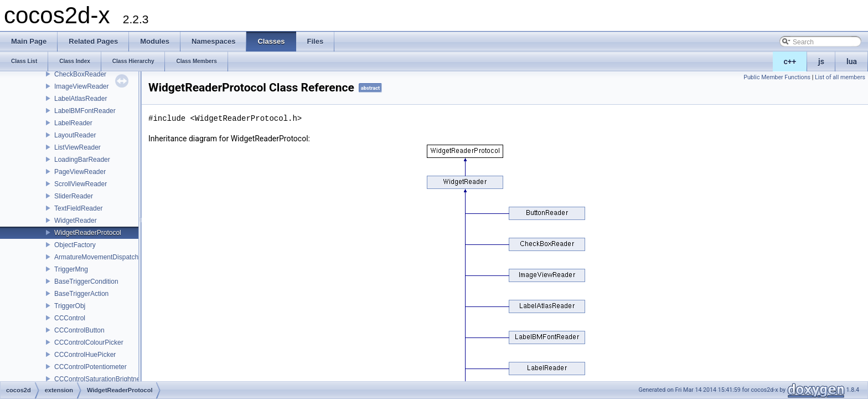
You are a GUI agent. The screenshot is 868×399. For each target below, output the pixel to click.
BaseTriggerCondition (86, 282)
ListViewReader (77, 147)
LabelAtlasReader (81, 99)
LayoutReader (75, 135)
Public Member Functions (777, 77)
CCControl (70, 318)
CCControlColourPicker (89, 342)
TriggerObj (70, 306)
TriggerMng (71, 269)
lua (852, 62)
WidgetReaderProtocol (88, 233)
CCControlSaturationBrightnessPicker (110, 379)
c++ (790, 62)
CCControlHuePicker (85, 355)
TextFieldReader (78, 208)
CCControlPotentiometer (91, 367)
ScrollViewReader (81, 184)
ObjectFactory (75, 245)
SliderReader (74, 196)
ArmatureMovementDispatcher (99, 257)
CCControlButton (79, 330)
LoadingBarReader (82, 160)
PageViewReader (80, 172)
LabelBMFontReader (85, 111)
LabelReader (73, 123)
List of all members (840, 77)
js (821, 62)
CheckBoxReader (80, 74)
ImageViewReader (82, 86)
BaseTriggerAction (81, 294)
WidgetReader (76, 221)
